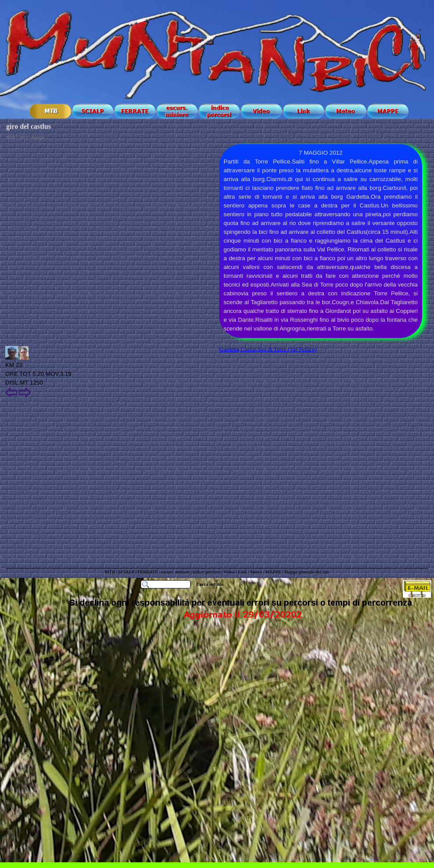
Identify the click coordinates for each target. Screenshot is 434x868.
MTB (110, 572)
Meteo (256, 572)
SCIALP (126, 572)
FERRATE (148, 572)
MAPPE (273, 572)
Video (229, 572)
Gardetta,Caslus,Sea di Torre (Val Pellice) (268, 349)
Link (242, 572)
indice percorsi (207, 572)
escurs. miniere (175, 572)
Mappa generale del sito (307, 572)
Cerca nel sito (210, 584)
